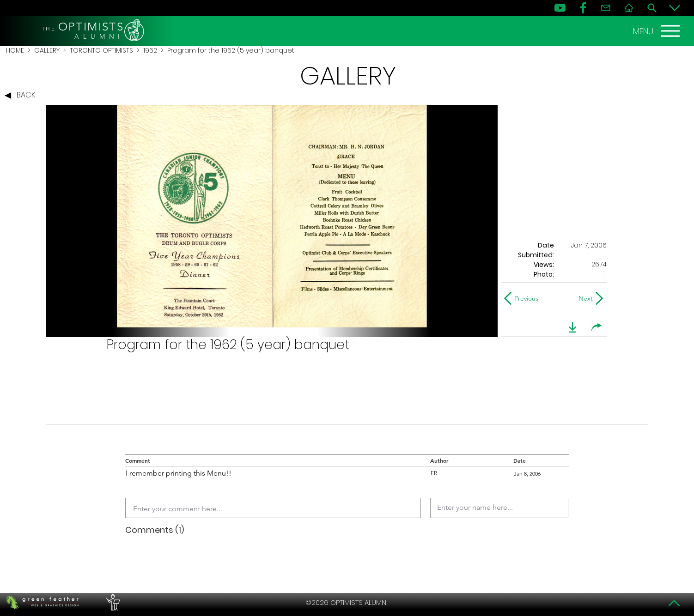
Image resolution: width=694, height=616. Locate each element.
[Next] (584, 298)
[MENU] (657, 31)
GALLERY (47, 50)
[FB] (583, 8)
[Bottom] (675, 8)
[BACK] (22, 96)
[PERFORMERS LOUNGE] (112, 603)
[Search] (652, 8)
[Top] (675, 603)
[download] (572, 327)
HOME (15, 50)
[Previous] (523, 298)
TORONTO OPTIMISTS (101, 50)
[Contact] (606, 8)
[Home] (629, 8)
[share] (597, 327)
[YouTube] (560, 8)
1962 (150, 50)
